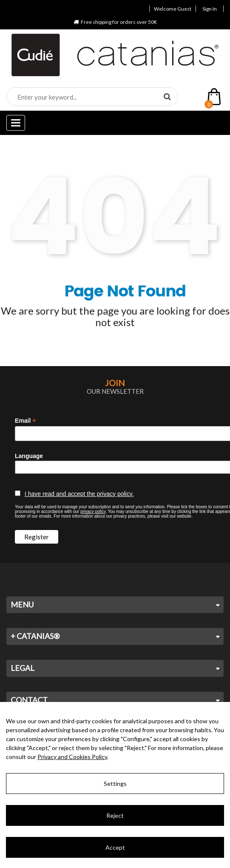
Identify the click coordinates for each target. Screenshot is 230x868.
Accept (115, 847)
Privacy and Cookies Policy (72, 757)
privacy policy (93, 511)
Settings (115, 783)
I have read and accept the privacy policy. (79, 494)
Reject (115, 815)
